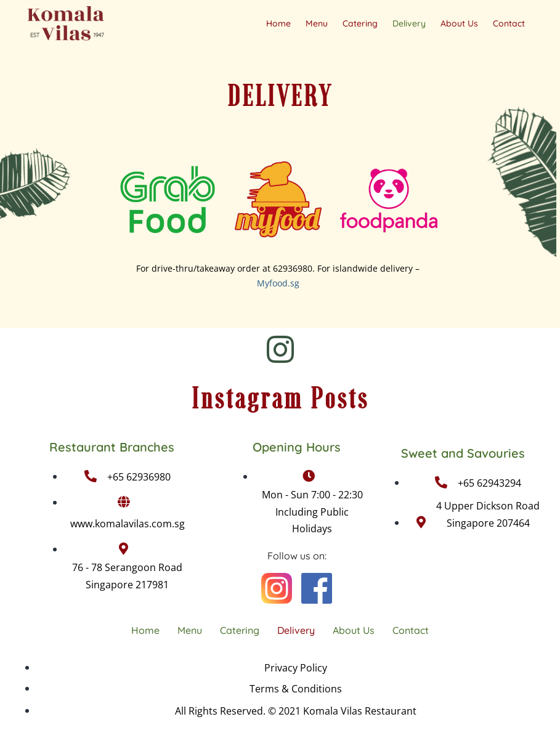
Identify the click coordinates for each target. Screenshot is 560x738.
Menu (317, 23)
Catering (360, 23)
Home (278, 23)
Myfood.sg (278, 283)
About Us (459, 23)
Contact (509, 23)
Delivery (409, 23)
